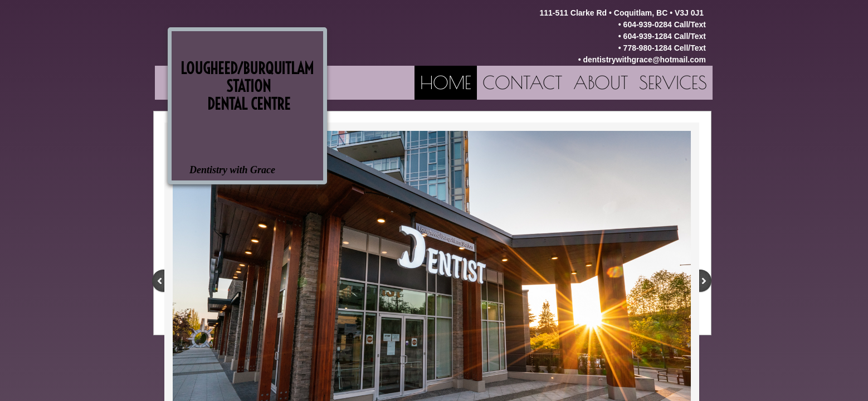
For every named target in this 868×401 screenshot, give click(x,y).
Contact (522, 82)
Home (446, 82)
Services (673, 82)
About (601, 82)
